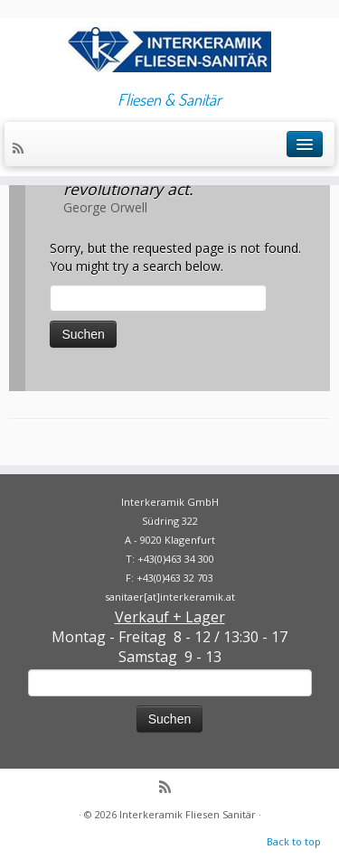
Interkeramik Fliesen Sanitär (188, 814)
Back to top (294, 841)
